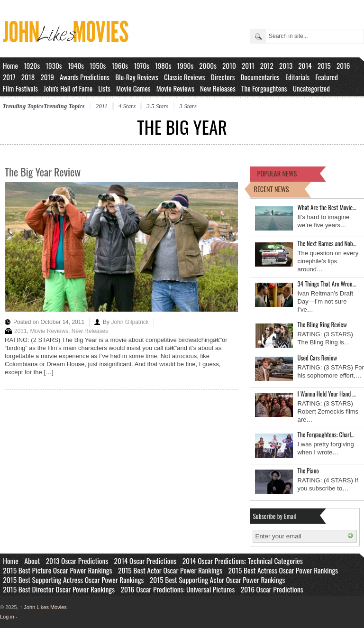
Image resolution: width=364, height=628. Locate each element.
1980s (163, 65)
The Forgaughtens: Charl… (326, 434)
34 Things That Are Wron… (327, 284)
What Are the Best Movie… (327, 207)
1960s (120, 65)
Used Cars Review (317, 358)
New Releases (218, 88)
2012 (267, 65)
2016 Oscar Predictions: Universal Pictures (177, 589)
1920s (32, 65)
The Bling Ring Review (322, 324)
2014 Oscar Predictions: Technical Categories (243, 561)
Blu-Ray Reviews (137, 77)
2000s (208, 65)
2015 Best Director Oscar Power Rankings (59, 589)
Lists (104, 88)
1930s (54, 65)
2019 (47, 77)
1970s (141, 65)
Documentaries (260, 77)
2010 (229, 65)
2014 (305, 65)
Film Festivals (20, 88)
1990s (186, 65)
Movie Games (133, 88)
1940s (76, 65)
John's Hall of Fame (68, 88)
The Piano (308, 471)
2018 (28, 77)
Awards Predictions (85, 77)
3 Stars (188, 106)
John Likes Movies (43, 607)
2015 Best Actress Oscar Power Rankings (283, 570)
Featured (327, 77)
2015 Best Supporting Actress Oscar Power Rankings (73, 580)
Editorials (297, 77)
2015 (324, 65)
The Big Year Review (43, 172)
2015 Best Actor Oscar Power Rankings (170, 570)
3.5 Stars (157, 106)
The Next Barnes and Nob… (327, 243)
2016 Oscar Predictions (272, 589)
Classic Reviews (185, 77)
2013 (286, 65)
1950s (98, 65)
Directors (223, 77)
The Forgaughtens (264, 88)
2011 (248, 65)
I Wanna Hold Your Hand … (327, 394)
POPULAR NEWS (277, 173)
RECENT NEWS (272, 189)
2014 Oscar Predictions (146, 561)
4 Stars (127, 106)
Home (10, 65)
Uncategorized (311, 88)
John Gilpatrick (130, 322)
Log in (7, 617)
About (32, 561)
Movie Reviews (175, 88)
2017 (9, 77)
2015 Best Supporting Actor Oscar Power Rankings (218, 580)
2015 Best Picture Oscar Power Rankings (57, 570)
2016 (343, 65)
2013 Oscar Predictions (77, 561)
